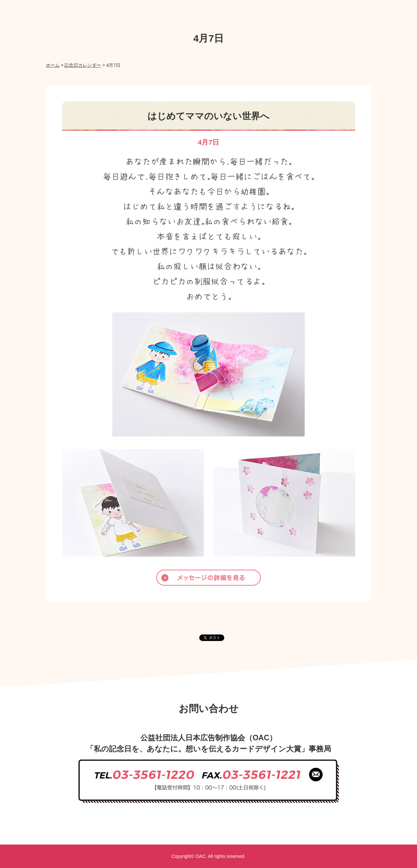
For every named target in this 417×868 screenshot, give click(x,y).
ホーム (53, 65)
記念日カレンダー (83, 65)
